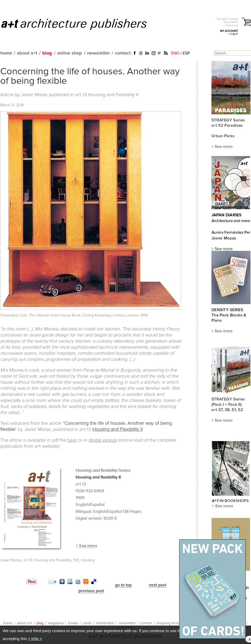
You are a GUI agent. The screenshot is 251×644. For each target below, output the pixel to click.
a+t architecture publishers (81, 24)
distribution (105, 623)
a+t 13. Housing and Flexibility (47, 560)
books (73, 623)
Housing (88, 560)
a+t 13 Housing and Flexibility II (107, 95)
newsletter (98, 53)
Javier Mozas (11, 560)
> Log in (233, 34)
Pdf (76, 560)
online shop (70, 53)
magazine (56, 623)
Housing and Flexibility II (117, 430)
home (6, 53)
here (72, 440)
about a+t (27, 53)
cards (87, 623)
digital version (103, 440)
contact (123, 53)
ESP (186, 53)
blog (47, 53)
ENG (175, 53)
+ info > (35, 639)
